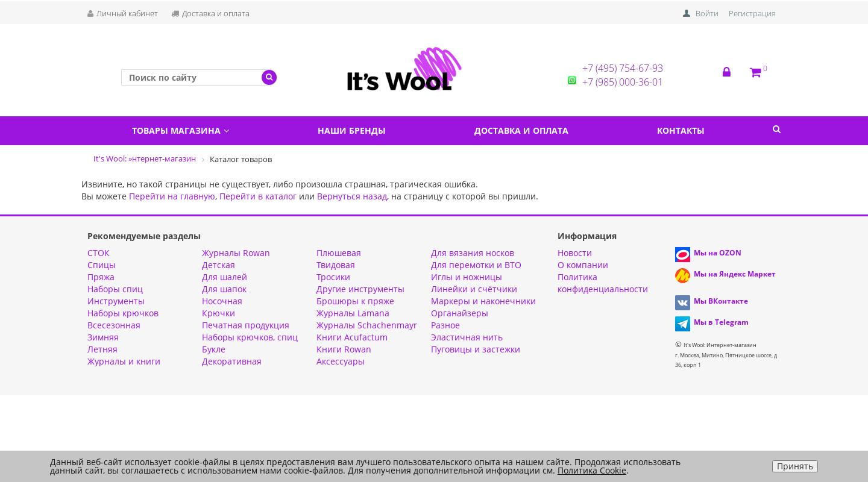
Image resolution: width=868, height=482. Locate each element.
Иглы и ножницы (467, 277)
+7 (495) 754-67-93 (623, 68)
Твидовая (336, 265)
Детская (219, 265)
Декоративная (232, 361)
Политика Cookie (592, 470)
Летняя (102, 349)
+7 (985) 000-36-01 (623, 82)
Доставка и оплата (210, 13)
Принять (795, 466)
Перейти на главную (172, 196)
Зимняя (103, 337)
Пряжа (101, 277)
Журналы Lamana (353, 313)
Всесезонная (114, 325)
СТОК (99, 253)
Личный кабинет (123, 13)
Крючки (219, 313)
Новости (575, 253)
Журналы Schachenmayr (367, 325)
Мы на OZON (718, 253)
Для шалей (225, 277)
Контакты (681, 130)
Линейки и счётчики (474, 289)
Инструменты (116, 301)
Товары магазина (181, 130)
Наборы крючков (123, 313)
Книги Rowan (344, 349)
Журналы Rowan (236, 253)
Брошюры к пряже (355, 301)
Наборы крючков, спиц (250, 337)
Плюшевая (339, 253)
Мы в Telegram (721, 322)
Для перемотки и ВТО (476, 265)
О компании (583, 265)
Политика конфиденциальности (603, 283)
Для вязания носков (473, 253)
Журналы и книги (124, 361)
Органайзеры (460, 313)
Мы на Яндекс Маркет (735, 274)
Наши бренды (352, 130)
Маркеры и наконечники (483, 301)
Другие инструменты (360, 289)
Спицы (102, 265)
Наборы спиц (115, 289)
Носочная (222, 301)
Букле (214, 349)
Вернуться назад (352, 196)
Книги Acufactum (352, 337)
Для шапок (224, 289)
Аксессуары (341, 361)
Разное (445, 325)
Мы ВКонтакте (721, 301)
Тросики (333, 277)
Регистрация (752, 13)
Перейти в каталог (258, 196)
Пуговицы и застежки (476, 349)
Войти (707, 13)
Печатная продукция (246, 325)
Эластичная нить (467, 337)
